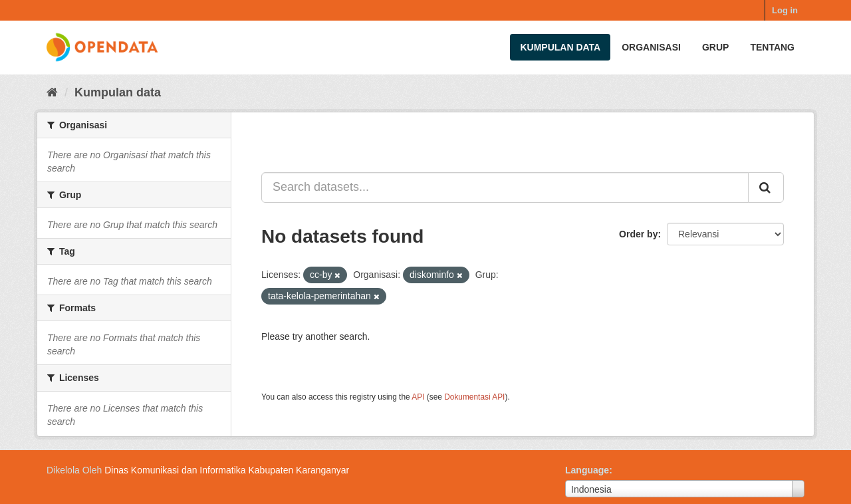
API (418, 397)
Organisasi (651, 47)
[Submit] (766, 188)
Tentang (772, 47)
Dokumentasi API (474, 397)
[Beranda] (52, 92)
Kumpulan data (560, 47)
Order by (638, 234)
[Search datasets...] (505, 188)
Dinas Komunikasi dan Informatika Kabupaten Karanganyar (227, 470)
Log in (785, 10)
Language (587, 470)
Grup (715, 47)
